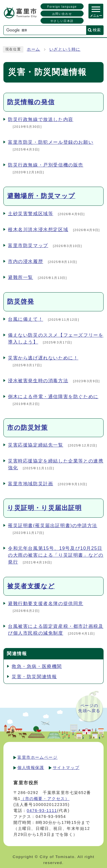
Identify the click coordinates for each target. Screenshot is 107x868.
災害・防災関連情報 (34, 677)
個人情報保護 (31, 768)
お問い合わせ (62, 14)
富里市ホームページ (37, 757)
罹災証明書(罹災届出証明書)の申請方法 (53, 525)
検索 (97, 30)
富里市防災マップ (28, 245)
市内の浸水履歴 (26, 261)
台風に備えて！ (26, 319)
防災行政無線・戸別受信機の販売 (46, 165)
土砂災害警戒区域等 (31, 214)
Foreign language (62, 7)
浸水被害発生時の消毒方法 (38, 381)
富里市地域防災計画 (31, 484)
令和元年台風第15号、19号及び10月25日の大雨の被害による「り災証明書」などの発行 (56, 555)
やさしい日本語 (62, 21)
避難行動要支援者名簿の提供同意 (46, 603)
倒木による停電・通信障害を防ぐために (53, 397)
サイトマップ (66, 768)
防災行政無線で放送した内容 (41, 119)
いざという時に (65, 49)
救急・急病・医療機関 (37, 666)
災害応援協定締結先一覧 (36, 445)
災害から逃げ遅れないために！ (43, 358)
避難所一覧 (21, 277)
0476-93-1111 (42, 811)
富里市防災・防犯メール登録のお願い (51, 142)
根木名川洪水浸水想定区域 (38, 230)
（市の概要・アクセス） (45, 799)
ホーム (34, 49)
